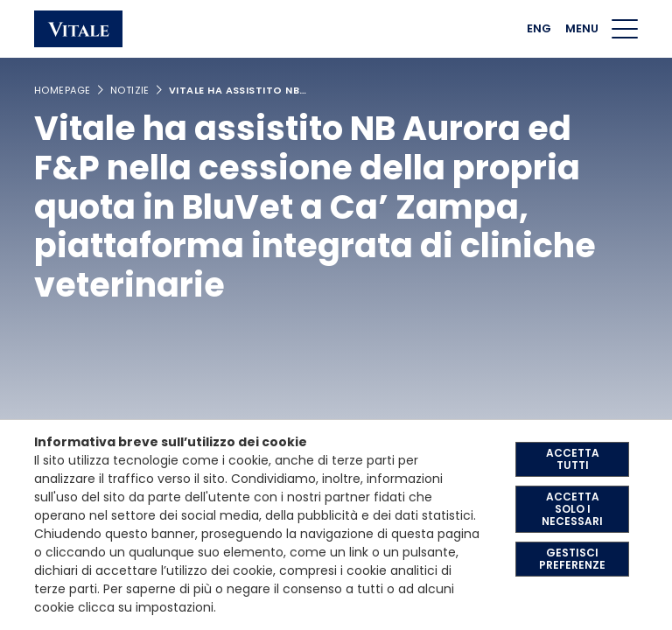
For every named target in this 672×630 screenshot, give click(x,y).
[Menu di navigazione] (625, 29)
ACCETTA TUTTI (573, 459)
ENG (539, 28)
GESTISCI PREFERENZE (572, 559)
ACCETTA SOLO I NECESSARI (572, 509)
